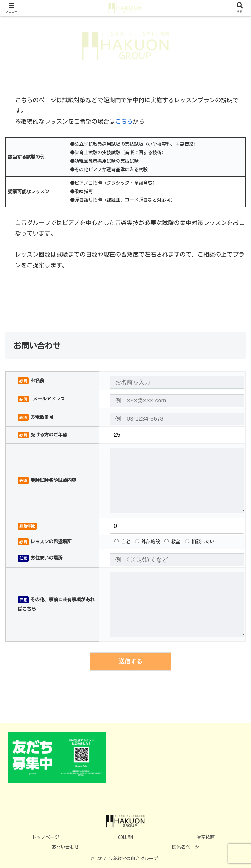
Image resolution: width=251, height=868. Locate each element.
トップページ (45, 837)
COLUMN (125, 837)
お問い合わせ (65, 847)
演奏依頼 (206, 837)
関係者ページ (186, 847)
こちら (124, 121)
